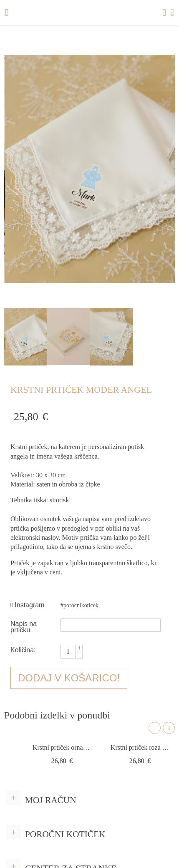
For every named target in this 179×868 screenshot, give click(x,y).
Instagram (27, 605)
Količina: (23, 650)
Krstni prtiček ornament (62, 747)
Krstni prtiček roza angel (140, 747)
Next (169, 728)
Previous (155, 728)
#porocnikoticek (79, 605)
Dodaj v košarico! (69, 678)
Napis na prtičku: (24, 627)
